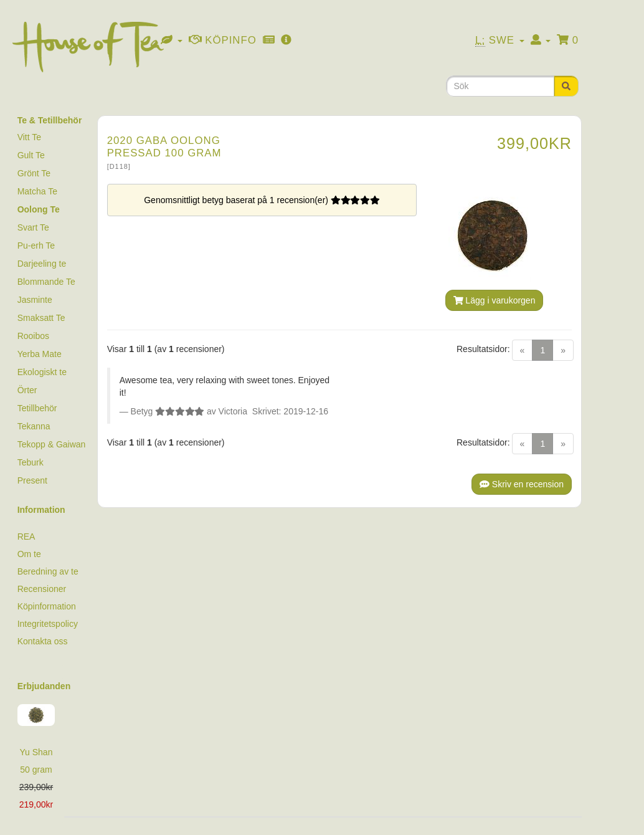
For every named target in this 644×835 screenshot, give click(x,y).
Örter (27, 390)
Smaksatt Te (41, 318)
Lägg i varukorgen (495, 300)
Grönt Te (34, 173)
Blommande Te (46, 282)
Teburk (31, 462)
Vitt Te (29, 137)
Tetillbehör (37, 408)
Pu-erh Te (36, 246)
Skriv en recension (522, 484)
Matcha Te (37, 191)
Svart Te (33, 227)
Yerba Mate (40, 354)
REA (26, 537)
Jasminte (35, 300)
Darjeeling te (42, 264)
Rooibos (33, 336)
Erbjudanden (44, 686)
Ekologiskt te (42, 372)
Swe (500, 41)
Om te (29, 554)
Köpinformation (47, 606)
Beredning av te (48, 571)
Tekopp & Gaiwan (52, 444)
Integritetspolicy (48, 624)
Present (32, 480)
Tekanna (34, 426)
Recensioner (42, 589)
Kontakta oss (43, 641)
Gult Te (31, 155)
